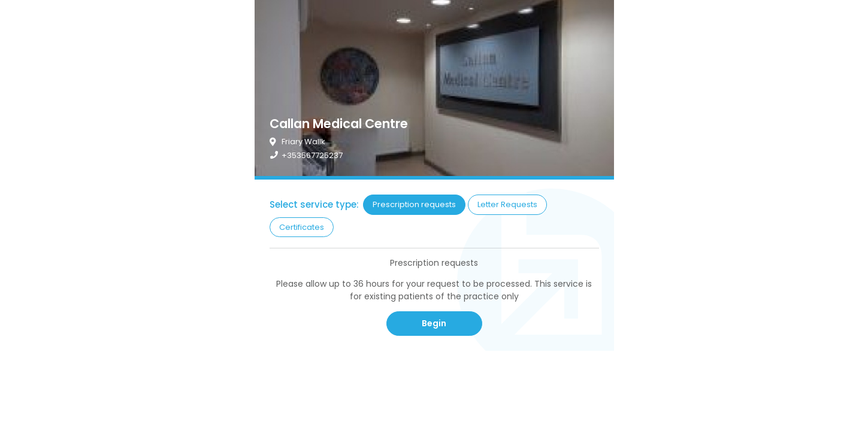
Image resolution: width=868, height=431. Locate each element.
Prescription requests (414, 204)
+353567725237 (312, 155)
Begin (434, 323)
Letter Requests (507, 204)
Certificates (302, 227)
